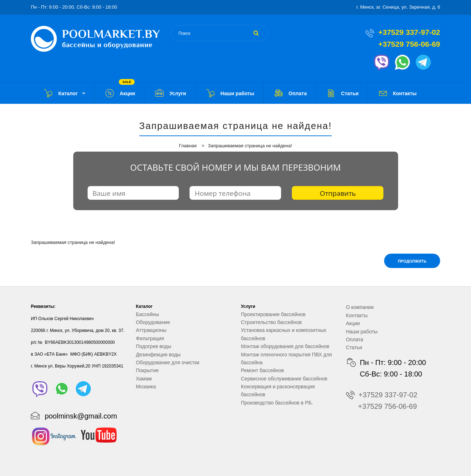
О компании (360, 307)
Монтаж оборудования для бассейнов (285, 346)
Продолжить (412, 261)
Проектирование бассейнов (273, 314)
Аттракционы (151, 330)
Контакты (357, 315)
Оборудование (153, 322)
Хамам (144, 379)
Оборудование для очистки (168, 362)
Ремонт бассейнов (262, 370)
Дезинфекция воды (158, 355)
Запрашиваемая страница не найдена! (250, 146)
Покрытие (148, 370)
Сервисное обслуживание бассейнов (284, 379)
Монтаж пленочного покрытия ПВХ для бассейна (286, 359)
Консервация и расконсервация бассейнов (278, 390)
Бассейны (148, 314)
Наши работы (362, 332)
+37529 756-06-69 (409, 44)
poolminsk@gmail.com (81, 416)
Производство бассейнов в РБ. (277, 403)
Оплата (355, 339)
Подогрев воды (154, 346)
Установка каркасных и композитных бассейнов (284, 334)
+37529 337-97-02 (409, 32)
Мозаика (146, 387)
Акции (353, 323)
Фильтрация (150, 338)
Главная (188, 146)
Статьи (354, 347)
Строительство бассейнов (271, 322)
